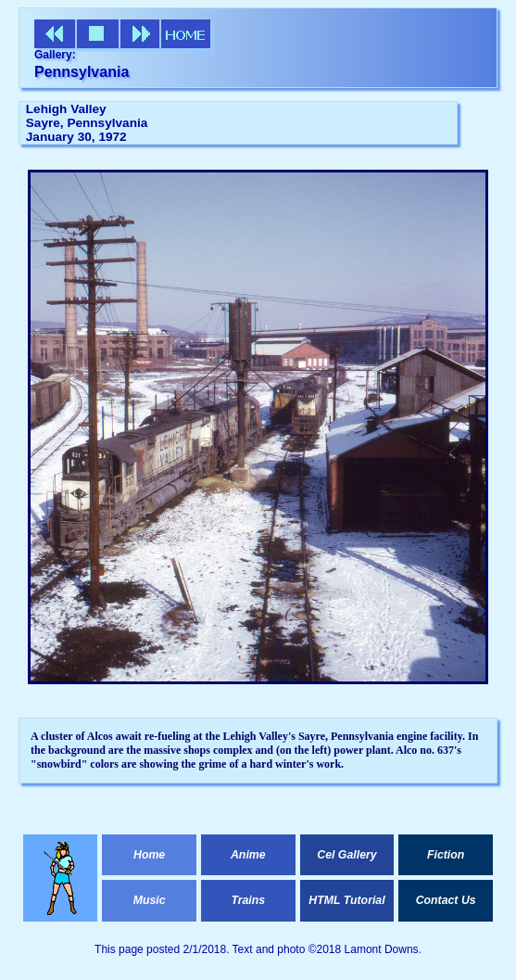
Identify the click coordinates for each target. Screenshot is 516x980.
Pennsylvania (82, 72)
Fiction (446, 855)
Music (150, 900)
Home (149, 855)
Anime (248, 855)
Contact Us (446, 900)
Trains (248, 900)
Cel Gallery (346, 855)
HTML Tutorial (346, 900)
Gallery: (55, 55)
